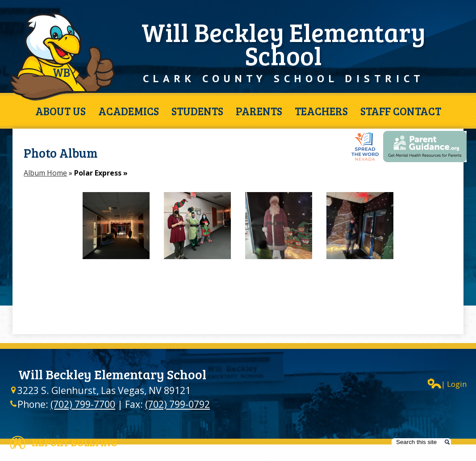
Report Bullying (75, 442)
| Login (447, 383)
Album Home (45, 173)
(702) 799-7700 (83, 404)
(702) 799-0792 (177, 404)
